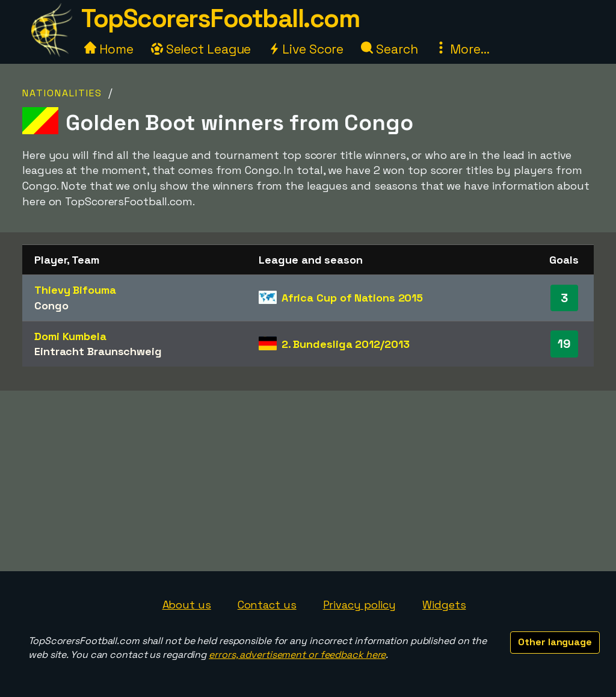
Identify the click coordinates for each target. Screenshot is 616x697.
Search (389, 49)
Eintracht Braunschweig (98, 351)
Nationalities (62, 93)
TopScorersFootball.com (220, 18)
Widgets (444, 605)
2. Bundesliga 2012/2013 (346, 344)
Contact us (267, 605)
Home (109, 49)
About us (187, 605)
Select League (201, 49)
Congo (51, 305)
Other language (555, 642)
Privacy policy (360, 605)
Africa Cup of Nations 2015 (352, 298)
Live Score (306, 49)
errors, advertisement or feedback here (297, 655)
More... (462, 49)
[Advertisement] (308, 481)
